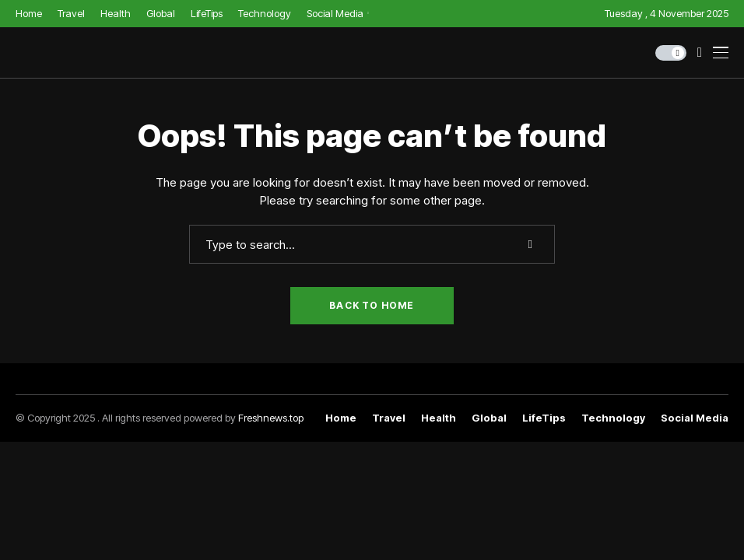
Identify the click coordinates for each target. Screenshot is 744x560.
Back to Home (372, 305)
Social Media (695, 418)
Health (439, 418)
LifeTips (544, 418)
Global (489, 418)
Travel (389, 418)
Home (341, 418)
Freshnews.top (271, 418)
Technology (613, 418)
